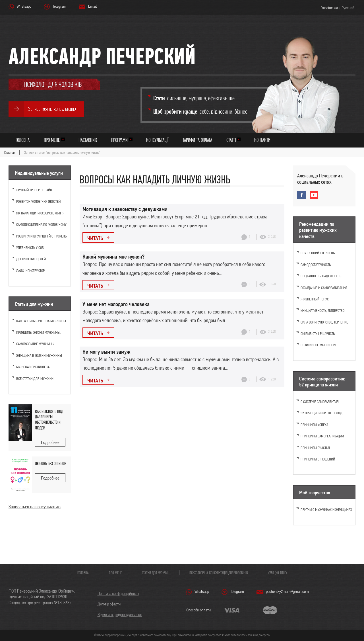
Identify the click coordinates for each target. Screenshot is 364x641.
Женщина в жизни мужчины (39, 356)
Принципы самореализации (322, 436)
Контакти (262, 140)
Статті (231, 140)
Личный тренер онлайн (34, 190)
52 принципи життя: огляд (321, 413)
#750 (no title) (277, 573)
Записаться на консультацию (35, 507)
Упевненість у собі (30, 248)
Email (92, 6)
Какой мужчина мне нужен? (113, 257)
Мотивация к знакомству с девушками (125, 209)
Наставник (88, 140)
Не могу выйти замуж (106, 352)
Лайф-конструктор (30, 271)
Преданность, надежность (321, 276)
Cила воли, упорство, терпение (324, 322)
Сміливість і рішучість (318, 334)
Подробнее (50, 442)
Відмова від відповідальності (120, 615)
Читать (95, 238)
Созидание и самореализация (324, 288)
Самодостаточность (316, 265)
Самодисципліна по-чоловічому (41, 225)
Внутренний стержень (318, 253)
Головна (23, 140)
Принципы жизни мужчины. (39, 332)
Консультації (157, 140)
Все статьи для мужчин (35, 379)
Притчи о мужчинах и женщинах (326, 510)
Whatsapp (24, 6)
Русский (348, 8)
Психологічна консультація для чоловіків (219, 573)
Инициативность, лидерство (322, 311)
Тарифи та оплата (197, 140)
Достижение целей (31, 259)
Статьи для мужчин (156, 573)
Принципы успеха (314, 425)
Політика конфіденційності (118, 593)
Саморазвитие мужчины (35, 344)
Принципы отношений (318, 459)
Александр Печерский (102, 56)
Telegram (59, 6)
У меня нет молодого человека (116, 304)
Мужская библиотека (33, 367)
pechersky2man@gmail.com (287, 591)
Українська (330, 8)
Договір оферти (109, 604)
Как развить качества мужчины (41, 321)
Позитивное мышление (319, 345)
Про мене (52, 140)
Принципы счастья (315, 448)
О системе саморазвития (320, 402)
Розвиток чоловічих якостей (38, 201)
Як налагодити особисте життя (40, 213)
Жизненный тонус (315, 299)
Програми (119, 140)
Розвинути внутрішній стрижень (41, 236)
